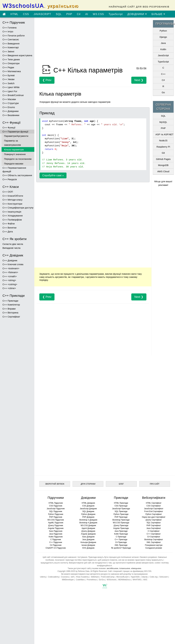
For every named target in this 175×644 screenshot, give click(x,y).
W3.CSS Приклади (121, 523)
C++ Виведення (11, 43)
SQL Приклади (121, 511)
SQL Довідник (88, 511)
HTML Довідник (88, 503)
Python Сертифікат (154, 514)
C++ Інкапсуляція (12, 212)
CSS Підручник (56, 506)
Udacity (144, 577)
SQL (59, 14)
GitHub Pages (163, 159)
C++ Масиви (9, 99)
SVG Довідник (88, 548)
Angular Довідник (88, 534)
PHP (69, 14)
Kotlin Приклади (121, 534)
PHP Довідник (88, 517)
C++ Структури (11, 103)
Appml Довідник (88, 528)
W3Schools (111, 580)
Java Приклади (121, 531)
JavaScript (163, 55)
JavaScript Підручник (56, 509)
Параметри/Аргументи (16, 136)
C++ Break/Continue (13, 95)
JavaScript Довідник (88, 509)
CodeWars (80, 580)
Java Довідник (88, 540)
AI (87, 14)
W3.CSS (98, 14)
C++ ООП (8, 192)
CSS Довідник (88, 506)
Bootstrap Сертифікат (154, 540)
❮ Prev (47, 80)
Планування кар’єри (154, 545)
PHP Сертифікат (154, 525)
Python (163, 31)
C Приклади (121, 537)
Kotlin (163, 49)
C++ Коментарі (11, 47)
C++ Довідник (10, 260)
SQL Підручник (56, 511)
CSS (26, 14)
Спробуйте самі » (53, 175)
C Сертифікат (154, 531)
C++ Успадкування (13, 216)
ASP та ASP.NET (164, 134)
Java (163, 43)
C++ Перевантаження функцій (14, 170)
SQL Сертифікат (154, 523)
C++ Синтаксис (11, 39)
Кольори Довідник (88, 542)
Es (141, 68)
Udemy (43, 577)
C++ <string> (9, 280)
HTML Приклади (121, 503)
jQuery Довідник (88, 531)
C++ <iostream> (11, 268)
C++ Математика (12, 71)
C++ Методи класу (12, 200)
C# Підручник (56, 545)
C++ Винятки (9, 228)
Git (163, 153)
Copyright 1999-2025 (66, 571)
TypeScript (116, 14)
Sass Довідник (88, 537)
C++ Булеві (9, 75)
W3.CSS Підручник (56, 520)
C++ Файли (9, 224)
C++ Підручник (56, 542)
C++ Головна (10, 28)
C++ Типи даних (11, 59)
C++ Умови (8, 79)
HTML (14, 14)
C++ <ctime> (9, 288)
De (145, 68)
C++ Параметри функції (15, 132)
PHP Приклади (121, 517)
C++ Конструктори (12, 204)
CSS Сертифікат (154, 506)
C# (79, 14)
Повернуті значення (15, 154)
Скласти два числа (13, 244)
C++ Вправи (9, 309)
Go (163, 92)
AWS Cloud (163, 171)
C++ (163, 74)
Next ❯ (139, 80)
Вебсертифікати (154, 498)
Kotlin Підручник (56, 537)
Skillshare (95, 577)
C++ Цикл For (10, 91)
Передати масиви (14, 164)
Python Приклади (121, 514)
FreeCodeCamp (108, 577)
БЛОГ (121, 484)
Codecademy (53, 577)
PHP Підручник (56, 517)
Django (163, 37)
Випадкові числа (11, 248)
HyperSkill (135, 577)
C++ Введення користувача (17, 55)
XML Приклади (121, 545)
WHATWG (137, 580)
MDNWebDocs (124, 580)
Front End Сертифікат (154, 511)
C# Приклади (121, 542)
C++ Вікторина (10, 313)
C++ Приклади (10, 301)
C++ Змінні (8, 51)
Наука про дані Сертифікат (154, 517)
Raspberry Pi (163, 147)
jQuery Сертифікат (154, 520)
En (138, 68)
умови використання (145, 563)
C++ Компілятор (11, 305)
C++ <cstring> (10, 284)
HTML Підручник (56, 503)
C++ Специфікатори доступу (18, 208)
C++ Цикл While (11, 87)
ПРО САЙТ (155, 484)
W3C (145, 580)
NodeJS (163, 140)
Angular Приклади (121, 528)
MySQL (163, 122)
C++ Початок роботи (14, 36)
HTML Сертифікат (154, 503)
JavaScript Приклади (121, 509)
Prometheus (92, 580)
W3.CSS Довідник (88, 525)
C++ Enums (9, 107)
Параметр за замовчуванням (12, 143)
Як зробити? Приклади (121, 548)
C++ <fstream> (10, 272)
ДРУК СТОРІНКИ (88, 484)
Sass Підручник (56, 531)
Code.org (153, 577)
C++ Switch (9, 83)
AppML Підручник (56, 523)
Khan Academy (83, 577)
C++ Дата (8, 232)
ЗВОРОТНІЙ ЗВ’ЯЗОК (55, 484)
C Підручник (56, 540)
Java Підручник (56, 534)
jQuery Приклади (121, 525)
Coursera (65, 577)
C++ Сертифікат (11, 317)
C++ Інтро (8, 31)
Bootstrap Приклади (121, 520)
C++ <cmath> (10, 276)
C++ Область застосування (17, 175)
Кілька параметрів (14, 150)
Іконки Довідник (88, 545)
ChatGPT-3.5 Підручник (56, 548)
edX (72, 577)
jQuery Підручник (56, 525)
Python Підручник (56, 514)
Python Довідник (88, 514)
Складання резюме (154, 548)
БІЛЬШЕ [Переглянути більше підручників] (158, 14)
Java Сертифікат (154, 528)
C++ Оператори (11, 63)
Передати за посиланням (18, 159)
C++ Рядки (8, 67)
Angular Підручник (56, 528)
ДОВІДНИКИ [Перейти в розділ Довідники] (137, 14)
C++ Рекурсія (10, 179)
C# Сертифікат (154, 537)
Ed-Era (102, 580)
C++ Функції (9, 128)
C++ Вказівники (11, 115)
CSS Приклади (121, 506)
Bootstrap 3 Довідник (88, 520)
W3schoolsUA (41, 6)
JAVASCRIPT (42, 14)
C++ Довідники (11, 111)
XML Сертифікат (154, 542)
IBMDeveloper (68, 580)
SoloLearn (164, 577)
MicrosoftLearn (122, 577)
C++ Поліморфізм (12, 220)
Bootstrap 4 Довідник (88, 523)
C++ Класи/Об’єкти (13, 196)
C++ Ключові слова (13, 264)
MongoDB (163, 165)
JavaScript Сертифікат (154, 509)
